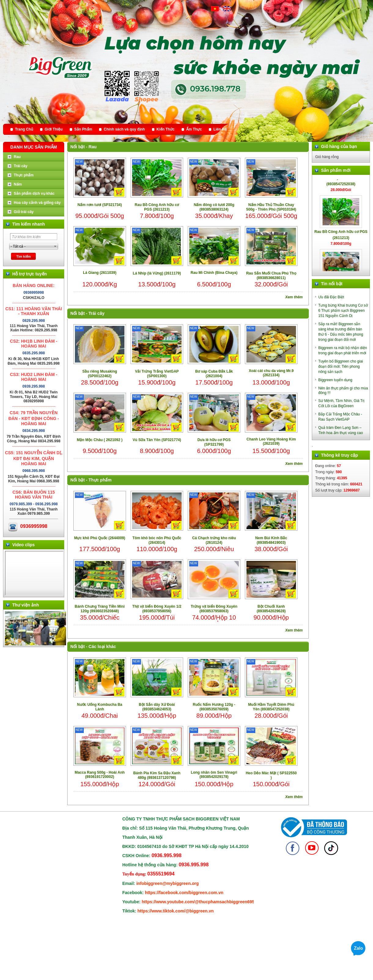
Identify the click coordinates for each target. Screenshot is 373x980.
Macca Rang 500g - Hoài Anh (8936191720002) (100, 775)
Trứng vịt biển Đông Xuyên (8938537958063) (214, 609)
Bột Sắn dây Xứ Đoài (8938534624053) (157, 707)
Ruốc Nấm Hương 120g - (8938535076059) (214, 707)
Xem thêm (294, 297)
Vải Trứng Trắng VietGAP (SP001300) (157, 374)
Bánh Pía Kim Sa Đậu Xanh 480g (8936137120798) (157, 775)
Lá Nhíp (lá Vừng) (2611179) (157, 273)
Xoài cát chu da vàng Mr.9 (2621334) (271, 373)
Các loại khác (102, 647)
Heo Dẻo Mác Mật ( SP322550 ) (271, 775)
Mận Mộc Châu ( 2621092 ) (100, 440)
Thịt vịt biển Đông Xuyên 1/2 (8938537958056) (157, 609)
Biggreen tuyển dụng (335, 380)
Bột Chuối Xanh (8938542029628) (271, 609)
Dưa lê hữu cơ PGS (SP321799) (214, 442)
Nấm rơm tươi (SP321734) (100, 205)
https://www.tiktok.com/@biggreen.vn (176, 911)
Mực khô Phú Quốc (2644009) (100, 538)
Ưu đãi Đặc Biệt (331, 297)
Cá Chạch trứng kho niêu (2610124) (214, 540)
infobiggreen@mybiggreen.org (168, 883)
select (55, 246)
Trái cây (97, 313)
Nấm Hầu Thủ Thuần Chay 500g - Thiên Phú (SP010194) (271, 207)
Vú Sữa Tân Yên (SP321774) (157, 440)
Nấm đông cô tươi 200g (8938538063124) (214, 207)
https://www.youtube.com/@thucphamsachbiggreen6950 (199, 902)
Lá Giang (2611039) (100, 273)
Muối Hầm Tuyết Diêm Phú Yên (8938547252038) (271, 707)
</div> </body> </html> (34, 573)
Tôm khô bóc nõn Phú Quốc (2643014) (157, 540)
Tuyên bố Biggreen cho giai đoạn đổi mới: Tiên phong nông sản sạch (341, 367)
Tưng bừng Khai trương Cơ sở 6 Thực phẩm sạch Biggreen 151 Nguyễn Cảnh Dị (343, 311)
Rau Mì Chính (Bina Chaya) (214, 273)
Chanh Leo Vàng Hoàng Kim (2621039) (271, 441)
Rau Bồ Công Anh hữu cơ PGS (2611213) (157, 207)
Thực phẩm (100, 480)
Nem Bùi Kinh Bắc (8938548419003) (271, 540)
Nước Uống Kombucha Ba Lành (100, 707)
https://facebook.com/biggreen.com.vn (184, 893)
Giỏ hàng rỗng (327, 157)
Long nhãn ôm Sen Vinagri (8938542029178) (214, 775)
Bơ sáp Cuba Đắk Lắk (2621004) (214, 374)
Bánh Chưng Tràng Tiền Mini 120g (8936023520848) (100, 609)
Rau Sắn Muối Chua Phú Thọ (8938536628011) (271, 276)
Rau (93, 147)
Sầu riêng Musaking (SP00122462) (100, 374)
